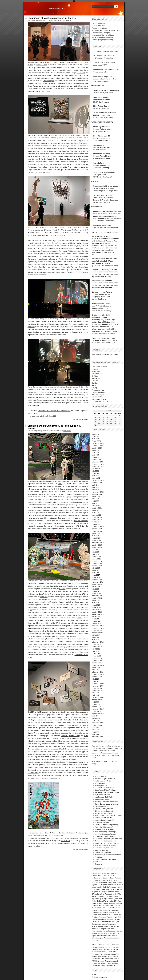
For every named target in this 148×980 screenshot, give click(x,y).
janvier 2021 (97, 515)
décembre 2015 (98, 596)
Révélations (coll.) (99, 395)
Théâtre (95, 376)
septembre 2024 (98, 467)
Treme (60, 484)
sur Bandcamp (106, 311)
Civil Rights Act (42, 712)
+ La (111, 327)
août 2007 (96, 716)
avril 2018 (96, 554)
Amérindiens (58, 649)
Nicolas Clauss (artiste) (103, 813)
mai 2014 (96, 619)
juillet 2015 (96, 600)
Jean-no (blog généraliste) (104, 829)
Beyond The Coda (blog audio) (106, 841)
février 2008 (97, 707)
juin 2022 (95, 499)
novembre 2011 (98, 661)
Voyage (95, 388)
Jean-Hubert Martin (74, 78)
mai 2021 (96, 513)
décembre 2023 (98, 480)
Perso (94, 385)
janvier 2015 (97, 610)
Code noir (44, 597)
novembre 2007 (98, 709)
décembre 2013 (98, 626)
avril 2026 (96, 439)
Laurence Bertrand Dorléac (38, 83)
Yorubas (34, 615)
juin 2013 (95, 637)
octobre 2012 (97, 644)
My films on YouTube (102, 795)
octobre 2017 (97, 566)
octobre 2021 (97, 508)
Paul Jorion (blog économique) (106, 832)
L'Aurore (62, 589)
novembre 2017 (98, 564)
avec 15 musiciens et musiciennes (106, 239)
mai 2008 (96, 702)
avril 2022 (96, 503)
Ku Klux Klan (52, 631)
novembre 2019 (98, 527)
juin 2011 (95, 670)
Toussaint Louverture (76, 639)
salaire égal (97, 322)
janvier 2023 (97, 490)
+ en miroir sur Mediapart (101, 33)
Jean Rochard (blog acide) (104, 848)
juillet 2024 (96, 469)
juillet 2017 (96, 568)
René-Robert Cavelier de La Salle (41, 583)
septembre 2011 (98, 665)
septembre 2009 (98, 691)
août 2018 (96, 550)
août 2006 (96, 727)
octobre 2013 (97, 630)
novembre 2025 (98, 446)
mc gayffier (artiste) (102, 822)
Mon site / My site (101, 776)
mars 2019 (96, 538)
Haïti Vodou (66, 841)
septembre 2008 (98, 700)
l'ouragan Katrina (45, 717)
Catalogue (33, 838)
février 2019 (97, 540)
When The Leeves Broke (77, 722)
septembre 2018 (98, 547)
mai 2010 (96, 681)
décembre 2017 (98, 561)
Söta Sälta (99, 862)
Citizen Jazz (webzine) (103, 852)
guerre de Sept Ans (47, 591)
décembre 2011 (98, 658)
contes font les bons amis (102, 324)
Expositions (67, 20)
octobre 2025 (97, 448)
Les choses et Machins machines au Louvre (52, 18)
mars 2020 (96, 524)
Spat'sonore (99, 864)
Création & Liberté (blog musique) (107, 843)
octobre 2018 (97, 545)
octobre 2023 (97, 483)
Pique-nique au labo (109, 270)
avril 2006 (96, 734)
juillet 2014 (96, 617)
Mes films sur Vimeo (102, 799)
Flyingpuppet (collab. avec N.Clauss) (108, 815)
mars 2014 (96, 621)
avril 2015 (96, 603)
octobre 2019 (97, 529)
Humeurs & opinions (100, 367)
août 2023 (96, 485)
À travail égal (110, 320)
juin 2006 (95, 730)
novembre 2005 (98, 737)
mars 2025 (96, 457)
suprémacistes (64, 628)
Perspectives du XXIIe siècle (106, 259)
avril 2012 (96, 651)
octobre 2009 (97, 688)
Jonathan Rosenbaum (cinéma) (106, 825)
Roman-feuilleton (98, 392)
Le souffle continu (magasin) (105, 836)
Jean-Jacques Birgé (57, 8)
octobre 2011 (97, 663)
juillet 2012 (96, 649)
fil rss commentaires (99, 977)
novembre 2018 (98, 543)
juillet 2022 (96, 496)
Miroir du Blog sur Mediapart (105, 779)
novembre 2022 (98, 492)
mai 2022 (96, 501)
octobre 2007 (97, 711)
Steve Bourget (33, 494)
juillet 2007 (96, 718)
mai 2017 (96, 573)
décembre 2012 (98, 642)
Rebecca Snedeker (81, 521)
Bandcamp (107, 277)
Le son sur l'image (99, 397)
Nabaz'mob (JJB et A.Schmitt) (106, 790)
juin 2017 (95, 570)
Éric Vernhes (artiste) (102, 806)
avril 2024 (96, 476)
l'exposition (49, 492)
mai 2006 (96, 732)
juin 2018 (95, 552)
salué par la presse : (103, 243)
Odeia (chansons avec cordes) (106, 859)
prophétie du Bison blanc (75, 615)
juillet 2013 (96, 635)
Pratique (95, 381)
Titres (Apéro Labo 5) (101, 136)
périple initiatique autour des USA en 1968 (54, 762)
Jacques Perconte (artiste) (104, 820)
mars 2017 (96, 575)
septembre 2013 (98, 633)
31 (95, 425)
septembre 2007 (98, 714)
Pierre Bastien (33, 387)
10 (95, 419)
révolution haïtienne (56, 639)
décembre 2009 (98, 684)
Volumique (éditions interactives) (107, 802)
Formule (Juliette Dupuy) (70, 736)
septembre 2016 (98, 584)
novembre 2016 (98, 582)
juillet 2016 (96, 587)
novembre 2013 (98, 628)
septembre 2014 (98, 614)
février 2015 (97, 607)
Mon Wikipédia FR (101, 783)
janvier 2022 (97, 506)
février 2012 (97, 656)
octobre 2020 (97, 517)
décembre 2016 (98, 580)
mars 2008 (96, 704)
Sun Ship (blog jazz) (102, 850)
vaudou (79, 618)
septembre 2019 (98, 531)
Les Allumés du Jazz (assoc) (105, 834)
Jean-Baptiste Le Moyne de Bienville (59, 586)
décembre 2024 (98, 462)
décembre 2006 (98, 723)
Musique (95, 369)
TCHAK (96, 115)
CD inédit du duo (103, 338)
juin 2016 (95, 589)
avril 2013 (96, 640)
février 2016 (97, 593)
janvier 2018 (97, 559)
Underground (113, 186)
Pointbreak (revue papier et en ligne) (108, 855)
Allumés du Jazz (98, 390)
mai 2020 (96, 522)
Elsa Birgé (98, 857)
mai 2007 (96, 721)
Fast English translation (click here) (105, 51)
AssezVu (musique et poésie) (105, 846)
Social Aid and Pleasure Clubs (39, 754)
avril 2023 (96, 487)
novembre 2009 (98, 686)
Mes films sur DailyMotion (104, 797)
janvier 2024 (97, 478)
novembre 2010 (98, 674)
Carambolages (48, 81)
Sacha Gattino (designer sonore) (107, 804)
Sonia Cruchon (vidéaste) (104, 809)
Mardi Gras (72, 494)
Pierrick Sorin (42, 65)
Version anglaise (99, 191)
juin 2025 (95, 450)
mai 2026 (96, 436)
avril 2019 (96, 536)
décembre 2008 (98, 697)
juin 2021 (95, 510)
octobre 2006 (97, 725)
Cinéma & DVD (98, 374)
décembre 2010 (98, 672)
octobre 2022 (97, 494)
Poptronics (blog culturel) (104, 827)
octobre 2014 (97, 612)
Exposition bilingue (37, 833)
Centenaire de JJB (99, 399)
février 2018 (97, 557)
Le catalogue (34, 416)
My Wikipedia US (101, 786)
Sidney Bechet (33, 773)
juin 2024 (95, 471)
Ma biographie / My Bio (103, 781)
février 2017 (97, 577)
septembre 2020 (98, 520)
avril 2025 (96, 455)
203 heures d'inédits (112, 70)
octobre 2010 (97, 677)
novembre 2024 (98, 464)
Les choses (81, 73)
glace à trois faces (99, 329)
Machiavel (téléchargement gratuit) (107, 792)
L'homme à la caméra (101, 327)
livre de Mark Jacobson (70, 725)
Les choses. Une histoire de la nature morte (54, 411)
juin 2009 (95, 693)
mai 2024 (96, 473)
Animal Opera (103, 106)
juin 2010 (95, 679)
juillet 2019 (96, 533)
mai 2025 (96, 453)
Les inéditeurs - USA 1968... (105, 788)
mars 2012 (96, 654)
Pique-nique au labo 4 (102, 100)
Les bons (111, 322)
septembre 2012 (98, 647)
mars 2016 (96, 591)
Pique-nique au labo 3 (103, 281)
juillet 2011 (96, 667)
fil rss (94, 975)
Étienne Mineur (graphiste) (104, 811)
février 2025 (97, 460)
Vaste (86, 736)
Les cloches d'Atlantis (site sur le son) (109, 839)
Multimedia (96, 371)
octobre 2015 (97, 598)
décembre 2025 (98, 443)
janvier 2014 (97, 624)
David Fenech (65, 62)
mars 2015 (96, 605)
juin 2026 (95, 434)
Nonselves (97, 225)
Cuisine (95, 383)
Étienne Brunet (56, 68)
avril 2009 (96, 695)
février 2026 (97, 441)
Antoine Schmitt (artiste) (104, 818)
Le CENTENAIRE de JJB (102, 236)
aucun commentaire (81, 420)
